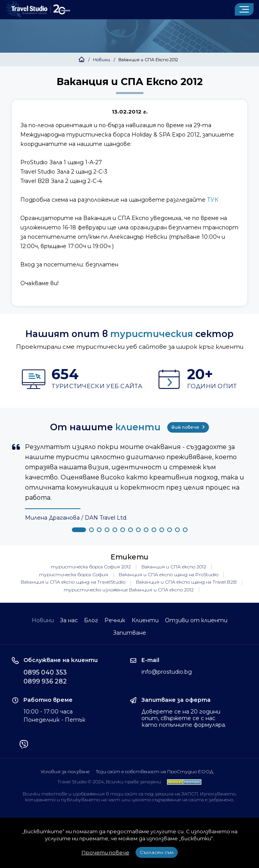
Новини (102, 60)
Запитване (129, 632)
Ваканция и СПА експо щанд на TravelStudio (73, 581)
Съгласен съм (157, 852)
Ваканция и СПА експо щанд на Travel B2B (186, 581)
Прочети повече (105, 852)
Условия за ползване (65, 771)
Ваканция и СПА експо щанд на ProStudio (169, 574)
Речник (115, 620)
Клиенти (146, 620)
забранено (221, 799)
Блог (91, 620)
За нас (69, 620)
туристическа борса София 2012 (91, 566)
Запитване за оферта (176, 700)
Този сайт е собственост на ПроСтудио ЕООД (155, 771)
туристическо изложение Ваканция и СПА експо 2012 (129, 589)
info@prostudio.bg (167, 671)
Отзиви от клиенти (197, 620)
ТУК (213, 200)
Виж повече (188, 427)
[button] (79, 529)
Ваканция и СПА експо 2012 (174, 566)
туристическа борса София (74, 574)
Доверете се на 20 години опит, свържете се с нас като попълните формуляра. (184, 718)
